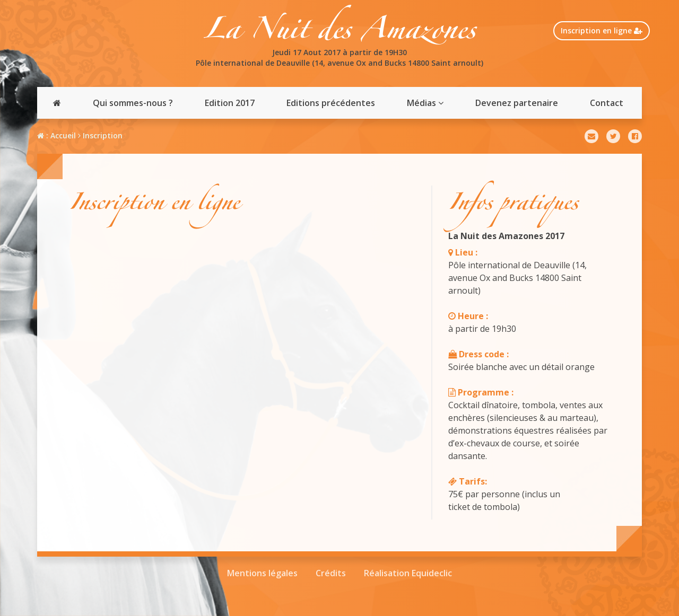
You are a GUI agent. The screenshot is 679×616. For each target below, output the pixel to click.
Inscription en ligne (602, 30)
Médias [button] (425, 103)
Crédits (331, 573)
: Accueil (56, 135)
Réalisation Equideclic (408, 573)
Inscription (100, 135)
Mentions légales (262, 573)
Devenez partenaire (517, 103)
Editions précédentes (331, 103)
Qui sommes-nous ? (133, 103)
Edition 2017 (230, 103)
